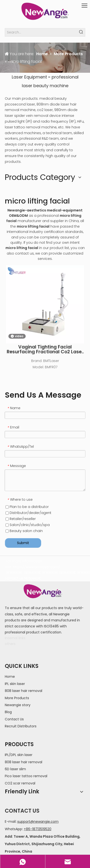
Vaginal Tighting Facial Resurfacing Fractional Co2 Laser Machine (45, 349)
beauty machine (51, 86)
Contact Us (14, 719)
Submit (23, 543)
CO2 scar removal (20, 783)
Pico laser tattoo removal (26, 776)
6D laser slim (15, 769)
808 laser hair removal (24, 691)
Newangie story (18, 705)
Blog (8, 712)
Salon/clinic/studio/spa (28, 525)
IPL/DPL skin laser (19, 755)
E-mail (10, 822)
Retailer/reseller (21, 519)
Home (10, 677)
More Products (17, 698)
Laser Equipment (29, 77)
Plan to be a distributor (27, 507)
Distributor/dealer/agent (28, 513)
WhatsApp (13, 829)
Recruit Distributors (21, 726)
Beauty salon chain (24, 531)
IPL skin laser (15, 684)
